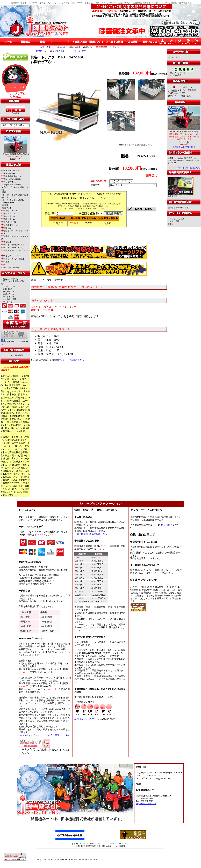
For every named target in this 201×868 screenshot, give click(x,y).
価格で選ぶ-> (8, 213)
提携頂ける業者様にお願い (179, 208)
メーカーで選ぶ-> (10, 171)
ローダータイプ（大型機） (13, 200)
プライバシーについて (12, 286)
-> (9, 182)
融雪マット (7, 208)
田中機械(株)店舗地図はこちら (92, 534)
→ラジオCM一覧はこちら (188, 168)
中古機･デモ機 (9, 222)
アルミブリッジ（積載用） (14, 259)
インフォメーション (176, 219)
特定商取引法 (9, 291)
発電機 (5, 262)
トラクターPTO (79, 51)
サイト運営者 (9, 297)
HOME (39, 51)
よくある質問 (174, 221)
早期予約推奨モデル (11, 176)
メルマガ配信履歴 (15, 355)
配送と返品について (99, 843)
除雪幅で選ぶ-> (9, 211)
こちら (102, 208)
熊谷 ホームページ (178, 73)
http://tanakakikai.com (146, 804)
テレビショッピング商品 (13, 245)
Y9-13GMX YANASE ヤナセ (184, 132)
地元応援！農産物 (10, 267)
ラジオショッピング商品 (13, 248)
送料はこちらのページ (85, 719)
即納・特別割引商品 (11, 179)
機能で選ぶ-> (8, 216)
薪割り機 (6, 242)
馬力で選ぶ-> (8, 219)
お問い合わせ (9, 294)
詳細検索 (15, 113)
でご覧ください (71, 360)
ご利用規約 (8, 289)
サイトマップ (9, 302)
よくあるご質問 (10, 299)
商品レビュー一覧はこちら (180, 96)
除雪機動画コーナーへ (181, 195)
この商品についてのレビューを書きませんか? (188, 90)
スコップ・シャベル (11, 256)
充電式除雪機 (8, 173)
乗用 (4, 192)
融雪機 (5, 205)
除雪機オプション (10, 225)
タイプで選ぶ (57, 51)
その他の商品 (176, 75)
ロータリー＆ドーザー (12, 185)
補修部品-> (7, 228)
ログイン (172, 224)
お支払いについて (11, 279)
